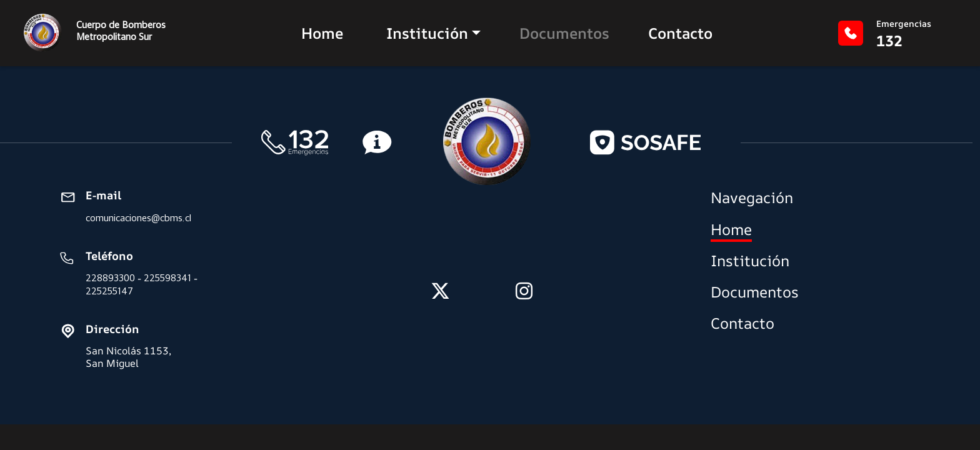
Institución (427, 33)
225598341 (167, 278)
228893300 (110, 278)
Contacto (680, 33)
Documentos (564, 33)
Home (322, 33)
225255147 (109, 291)
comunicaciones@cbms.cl (138, 218)
